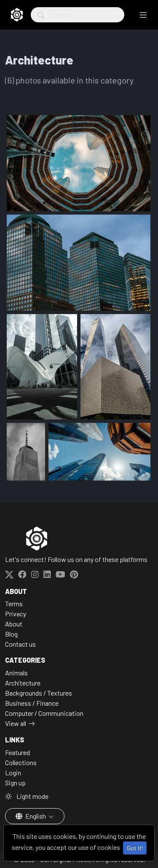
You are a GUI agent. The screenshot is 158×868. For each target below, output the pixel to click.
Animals (16, 673)
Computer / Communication (44, 713)
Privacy (16, 614)
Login (13, 773)
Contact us (20, 644)
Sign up (15, 783)
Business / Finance (32, 703)
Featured (17, 752)
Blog (11, 634)
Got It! (135, 848)
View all (16, 723)
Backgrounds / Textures (39, 693)
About (14, 624)
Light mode (27, 796)
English (31, 816)
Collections (21, 762)
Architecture (23, 683)
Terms (14, 603)
